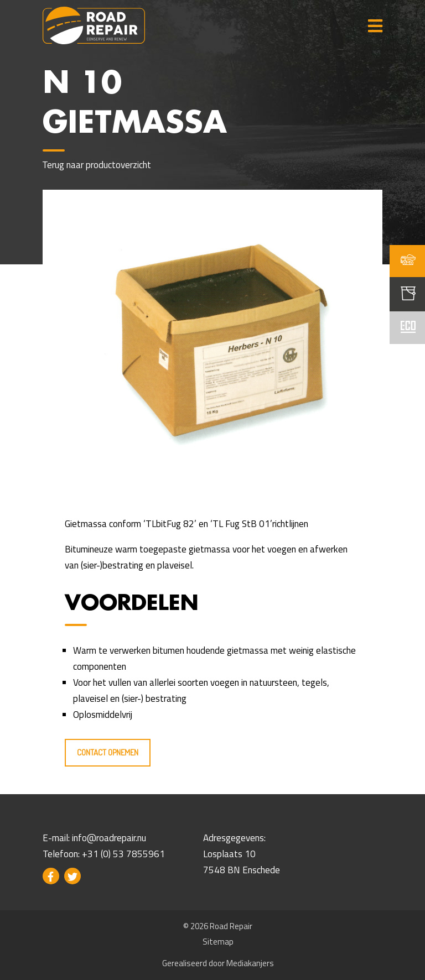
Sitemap (218, 942)
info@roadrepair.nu (109, 838)
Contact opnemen (108, 752)
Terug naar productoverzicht (97, 165)
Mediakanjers (250, 963)
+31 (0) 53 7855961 (123, 854)
